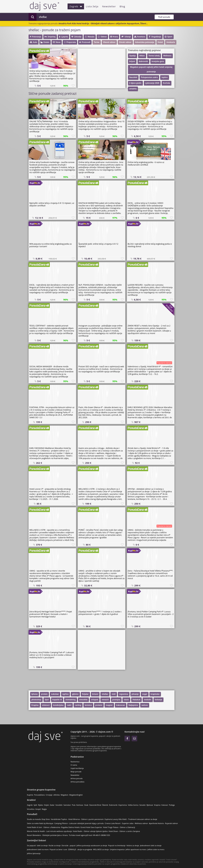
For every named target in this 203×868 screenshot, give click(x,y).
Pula (74, 805)
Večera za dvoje (133, 845)
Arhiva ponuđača (77, 782)
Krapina (157, 805)
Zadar (52, 805)
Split (35, 805)
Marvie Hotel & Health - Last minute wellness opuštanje (49, 831)
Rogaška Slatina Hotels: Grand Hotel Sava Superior (82, 827)
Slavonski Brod (95, 805)
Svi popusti (31, 845)
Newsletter (109, 6)
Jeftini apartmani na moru (136, 849)
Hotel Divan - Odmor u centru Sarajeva (124, 831)
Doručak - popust (69, 845)
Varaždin (59, 805)
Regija (44, 809)
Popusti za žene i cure (58, 849)
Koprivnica (123, 805)
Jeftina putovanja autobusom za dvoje (92, 845)
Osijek (46, 805)
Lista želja (92, 6)
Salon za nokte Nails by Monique (40, 823)
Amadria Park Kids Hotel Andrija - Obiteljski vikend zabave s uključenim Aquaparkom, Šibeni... (103, 23)
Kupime (30, 795)
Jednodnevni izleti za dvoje (151, 845)
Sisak (86, 805)
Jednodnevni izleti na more (38, 849)
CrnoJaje (49, 795)
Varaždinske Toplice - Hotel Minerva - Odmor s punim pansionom (77, 819)
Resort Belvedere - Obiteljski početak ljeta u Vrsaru (47, 835)
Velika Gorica (133, 805)
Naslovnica (75, 762)
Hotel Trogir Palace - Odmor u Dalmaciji (119, 827)
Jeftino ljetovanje (34, 853)
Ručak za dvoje (55, 845)
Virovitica (31, 809)
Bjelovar (150, 805)
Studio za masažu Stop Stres (38, 819)
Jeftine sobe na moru (156, 849)
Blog (122, 6)
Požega (172, 805)
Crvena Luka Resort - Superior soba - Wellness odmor (126, 823)
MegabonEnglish (76, 795)
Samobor (67, 805)
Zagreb (76, 6)
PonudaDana (39, 795)
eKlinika (57, 795)
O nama (74, 765)
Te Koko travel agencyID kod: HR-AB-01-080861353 (89, 835)
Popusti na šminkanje (117, 845)
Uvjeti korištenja (77, 768)
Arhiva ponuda (77, 778)
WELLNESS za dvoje (101, 849)
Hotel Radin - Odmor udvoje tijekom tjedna (90, 831)
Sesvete (142, 805)
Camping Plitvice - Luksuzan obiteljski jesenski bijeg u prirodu (79, 823)
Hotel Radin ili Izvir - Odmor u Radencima (44, 827)
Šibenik (105, 805)
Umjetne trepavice (117, 849)
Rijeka (40, 805)
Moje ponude (76, 772)
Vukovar (165, 805)
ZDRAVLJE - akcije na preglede (80, 849)
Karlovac (80, 805)
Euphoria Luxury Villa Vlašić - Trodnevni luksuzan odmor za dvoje (131, 819)
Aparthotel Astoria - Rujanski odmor (163, 823)
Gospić (38, 809)
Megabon (65, 795)
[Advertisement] (101, 68)
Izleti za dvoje (42, 845)
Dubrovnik (113, 805)
